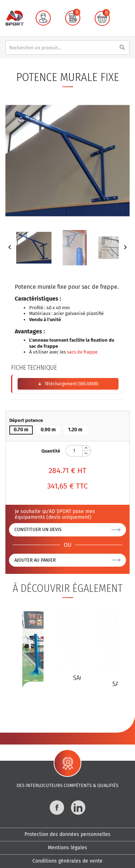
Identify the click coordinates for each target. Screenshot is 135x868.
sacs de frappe (82, 352)
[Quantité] (74, 451)
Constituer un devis (38, 529)
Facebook (57, 808)
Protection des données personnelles (67, 834)
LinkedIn (78, 808)
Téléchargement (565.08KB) (71, 384)
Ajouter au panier (35, 560)
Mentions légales (67, 848)
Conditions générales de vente (67, 861)
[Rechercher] (67, 48)
